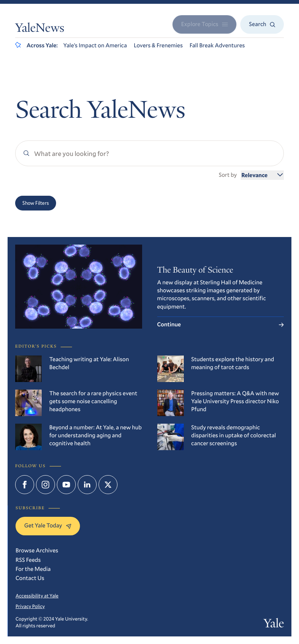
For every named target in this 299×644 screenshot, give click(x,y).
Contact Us (30, 578)
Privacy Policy (30, 606)
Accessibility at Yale (37, 596)
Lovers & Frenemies (158, 45)
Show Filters (36, 203)
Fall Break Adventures (217, 45)
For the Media (33, 569)
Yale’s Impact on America (95, 45)
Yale (274, 625)
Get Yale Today (48, 525)
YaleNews (40, 29)
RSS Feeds (28, 560)
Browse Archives (37, 550)
